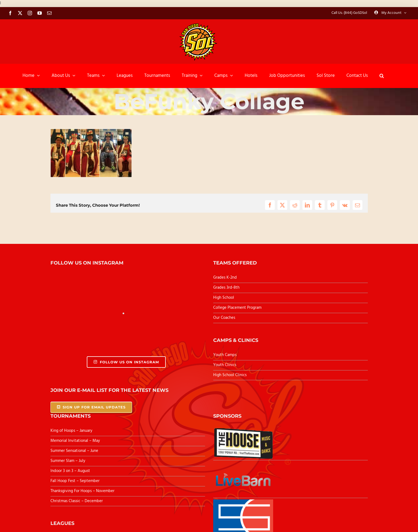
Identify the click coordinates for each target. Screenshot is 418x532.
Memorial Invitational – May (75, 441)
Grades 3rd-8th (226, 288)
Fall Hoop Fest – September (76, 481)
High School (224, 298)
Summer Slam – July (68, 461)
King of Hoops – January (71, 431)
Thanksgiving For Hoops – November (82, 491)
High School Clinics (230, 375)
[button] (382, 76)
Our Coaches (224, 318)
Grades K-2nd (225, 278)
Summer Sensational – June (75, 451)
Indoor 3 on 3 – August (70, 471)
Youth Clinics (225, 365)
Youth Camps (225, 355)
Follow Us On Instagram (126, 362)
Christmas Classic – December (77, 501)
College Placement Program (237, 308)
